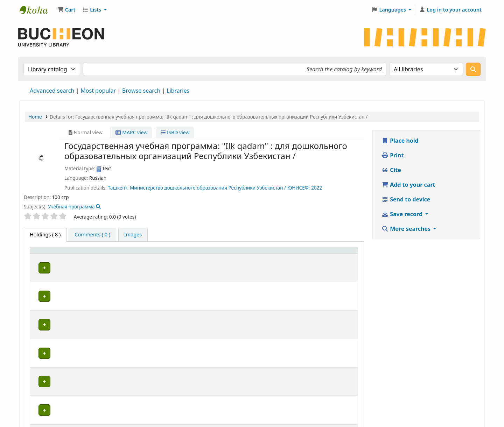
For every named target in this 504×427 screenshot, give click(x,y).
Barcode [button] (337, 254)
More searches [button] (407, 229)
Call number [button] (268, 254)
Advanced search (52, 91)
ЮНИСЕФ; (299, 188)
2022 (317, 188)
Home (35, 117)
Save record (403, 214)
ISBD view (175, 132)
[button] (66, 10)
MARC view (132, 132)
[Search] (473, 69)
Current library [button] (90, 254)
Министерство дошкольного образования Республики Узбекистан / (208, 188)
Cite (391, 170)
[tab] (92, 235)
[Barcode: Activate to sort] (341, 254)
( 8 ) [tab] (45, 234)
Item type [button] (45, 254)
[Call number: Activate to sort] (272, 254)
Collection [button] (154, 254)
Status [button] (305, 254)
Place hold (400, 141)
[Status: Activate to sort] (309, 254)
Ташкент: (118, 188)
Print (393, 155)
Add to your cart (408, 185)
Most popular (98, 91)
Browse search (141, 91)
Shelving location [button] (217, 254)
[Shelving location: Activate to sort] (221, 254)
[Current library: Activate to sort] (103, 254)
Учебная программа (71, 207)
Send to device (406, 199)
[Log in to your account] (450, 10)
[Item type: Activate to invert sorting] (49, 254)
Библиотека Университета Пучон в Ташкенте (37, 10)
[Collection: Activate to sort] (165, 254)
